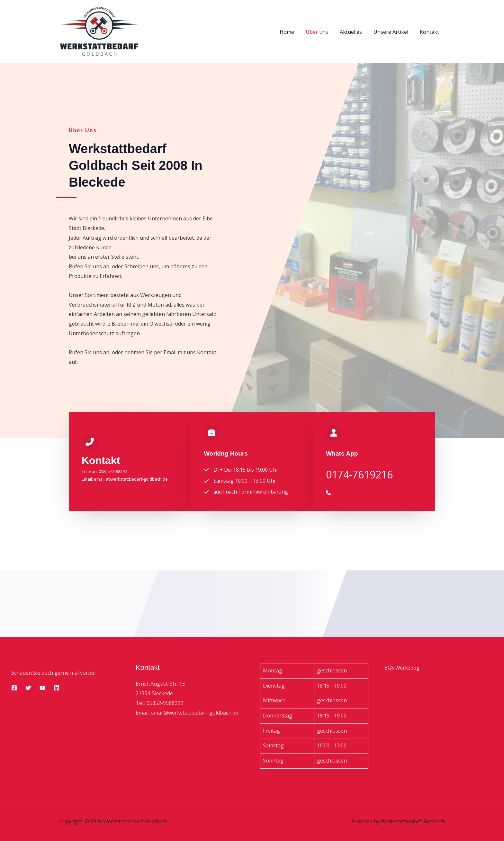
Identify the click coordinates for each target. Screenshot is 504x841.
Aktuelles (354, 32)
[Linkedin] (57, 688)
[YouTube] (42, 688)
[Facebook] (14, 688)
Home (293, 32)
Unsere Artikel (393, 32)
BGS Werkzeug (402, 668)
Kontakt (430, 32)
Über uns (321, 32)
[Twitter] (28, 688)
